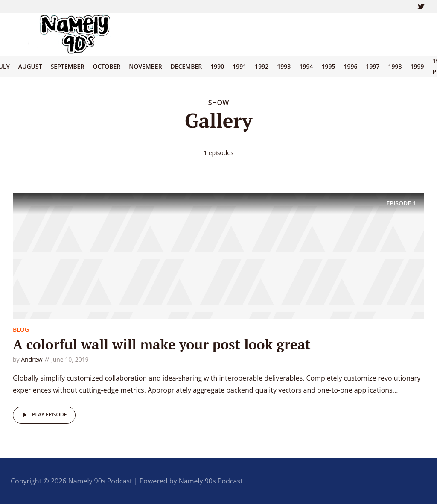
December (186, 66)
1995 (328, 66)
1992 (262, 66)
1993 (284, 66)
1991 (239, 66)
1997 (373, 66)
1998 (395, 66)
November (145, 66)
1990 (217, 66)
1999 (417, 66)
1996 (350, 66)
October (106, 66)
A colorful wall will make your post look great (162, 344)
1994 (306, 66)
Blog (21, 330)
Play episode (43, 415)
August (30, 66)
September (68, 66)
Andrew (32, 359)
